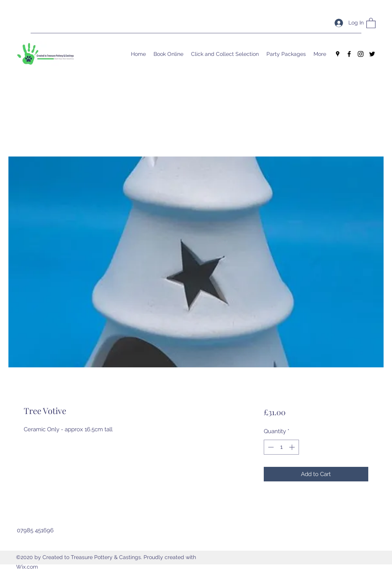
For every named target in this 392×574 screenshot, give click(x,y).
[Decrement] (270, 447)
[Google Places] (338, 54)
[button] (371, 23)
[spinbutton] (281, 447)
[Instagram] (361, 54)
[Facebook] (349, 54)
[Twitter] (372, 54)
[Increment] (293, 447)
